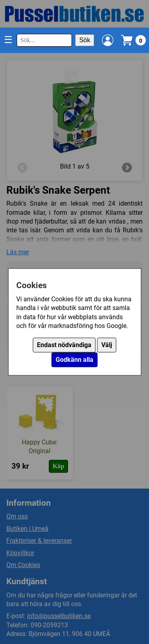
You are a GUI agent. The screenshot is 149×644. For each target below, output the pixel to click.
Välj (107, 345)
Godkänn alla (74, 360)
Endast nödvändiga (64, 345)
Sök (85, 40)
